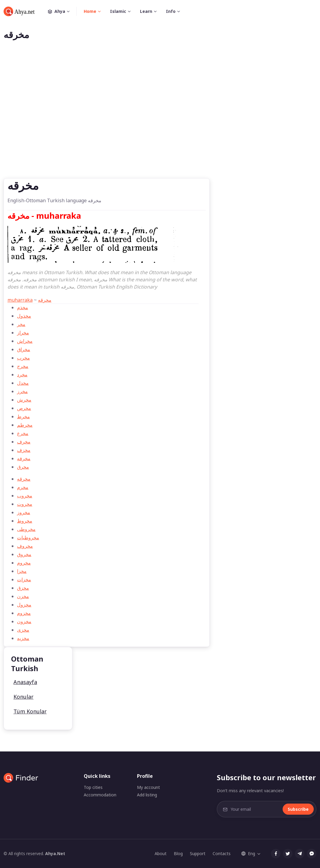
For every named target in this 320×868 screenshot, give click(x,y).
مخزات (24, 579)
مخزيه (23, 638)
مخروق (24, 554)
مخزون (24, 621)
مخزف (24, 450)
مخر (21, 324)
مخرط (23, 416)
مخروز (24, 512)
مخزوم (24, 613)
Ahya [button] (62, 11)
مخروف (25, 546)
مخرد (22, 375)
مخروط (25, 521)
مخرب (23, 358)
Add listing (147, 795)
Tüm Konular (30, 711)
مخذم (23, 307)
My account (148, 787)
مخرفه (24, 458)
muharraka (20, 300)
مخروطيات (28, 538)
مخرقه (45, 300)
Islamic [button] (118, 11)
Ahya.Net (55, 853)
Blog (178, 853)
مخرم (23, 487)
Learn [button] (146, 11)
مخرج (23, 366)
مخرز (22, 391)
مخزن (23, 596)
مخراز (23, 333)
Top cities (93, 787)
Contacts (222, 853)
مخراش (25, 341)
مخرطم (25, 425)
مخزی (23, 630)
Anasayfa (25, 682)
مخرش (24, 400)
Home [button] (90, 11)
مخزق (23, 588)
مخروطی (26, 529)
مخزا (22, 571)
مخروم (24, 563)
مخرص (24, 408)
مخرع (23, 433)
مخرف (24, 442)
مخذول (24, 316)
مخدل (23, 383)
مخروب (25, 496)
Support (198, 853)
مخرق (23, 467)
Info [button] (171, 11)
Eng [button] (248, 853)
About (161, 853)
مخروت (25, 504)
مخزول (24, 605)
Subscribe (298, 809)
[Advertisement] (160, 119)
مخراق (24, 349)
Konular (23, 697)
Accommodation (100, 795)
